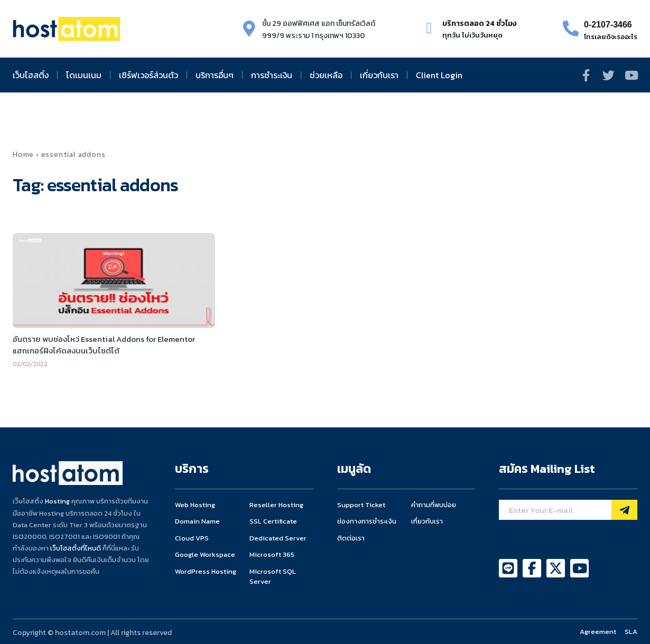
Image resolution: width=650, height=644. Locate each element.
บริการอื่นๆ (215, 75)
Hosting (57, 501)
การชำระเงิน (272, 75)
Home (23, 154)
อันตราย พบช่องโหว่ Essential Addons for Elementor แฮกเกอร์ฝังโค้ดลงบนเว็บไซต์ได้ (104, 345)
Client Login (439, 75)
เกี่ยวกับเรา (379, 75)
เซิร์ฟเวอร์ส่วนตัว (148, 75)
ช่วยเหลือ (326, 75)
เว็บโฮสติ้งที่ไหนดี (76, 548)
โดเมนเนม (84, 75)
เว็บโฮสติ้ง (31, 75)
